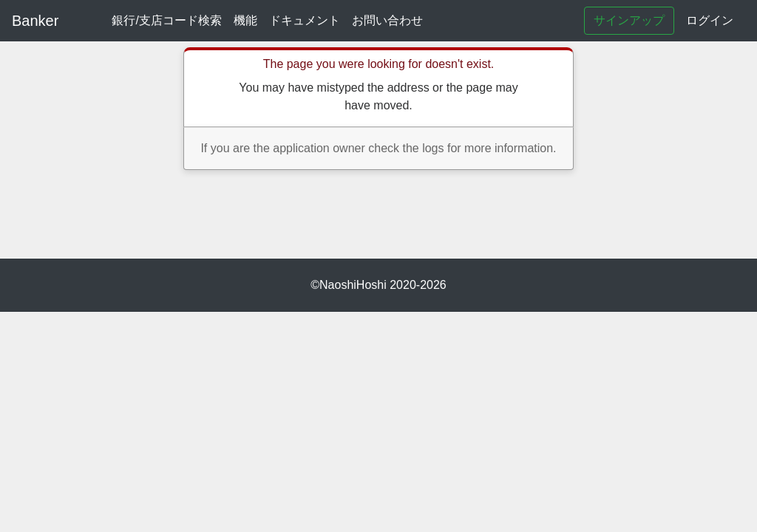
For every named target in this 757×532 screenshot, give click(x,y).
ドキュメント (305, 20)
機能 (245, 20)
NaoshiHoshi (353, 285)
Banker (35, 21)
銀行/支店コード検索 (166, 20)
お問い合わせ (387, 20)
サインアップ (629, 20)
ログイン (710, 20)
